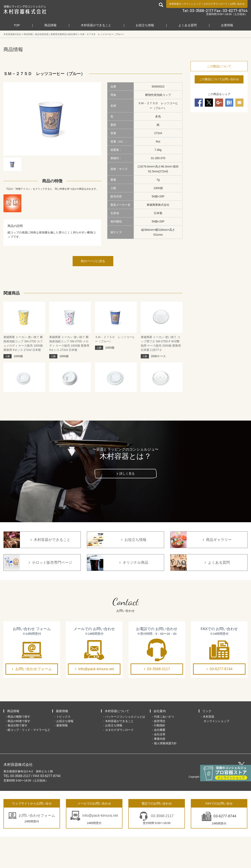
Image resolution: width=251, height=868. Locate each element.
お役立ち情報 (145, 25)
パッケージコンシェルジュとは (125, 748)
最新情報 (62, 742)
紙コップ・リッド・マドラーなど (29, 761)
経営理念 (160, 752)
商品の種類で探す (19, 748)
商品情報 (50, 25)
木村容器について (117, 742)
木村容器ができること (96, 25)
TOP (17, 25)
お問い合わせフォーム (34, 700)
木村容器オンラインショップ (185, 4)
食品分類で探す (17, 757)
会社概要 (160, 761)
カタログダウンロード (215, 4)
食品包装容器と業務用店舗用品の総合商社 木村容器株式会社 (25, 10)
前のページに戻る (93, 261)
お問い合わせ (237, 4)
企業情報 (227, 25)
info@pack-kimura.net (96, 700)
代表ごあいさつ (164, 748)
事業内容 (160, 770)
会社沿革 (160, 766)
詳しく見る (127, 505)
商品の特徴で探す (19, 752)
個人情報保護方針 (165, 774)
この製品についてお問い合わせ (219, 79)
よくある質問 (188, 25)
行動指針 (160, 757)
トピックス (63, 748)
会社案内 (160, 742)
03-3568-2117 (159, 700)
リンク (207, 742)
